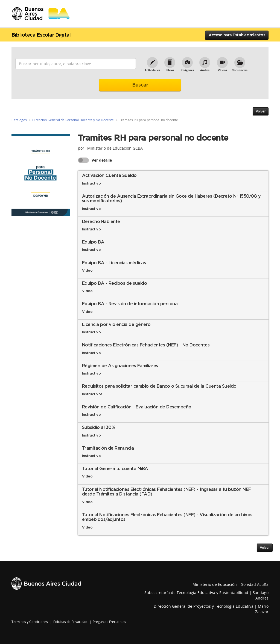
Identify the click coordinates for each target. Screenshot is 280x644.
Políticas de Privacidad (70, 622)
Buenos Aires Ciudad (46, 584)
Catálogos (19, 120)
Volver (261, 111)
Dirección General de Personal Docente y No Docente (73, 120)
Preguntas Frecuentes (109, 622)
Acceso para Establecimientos (237, 35)
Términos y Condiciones (30, 622)
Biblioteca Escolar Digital (41, 35)
